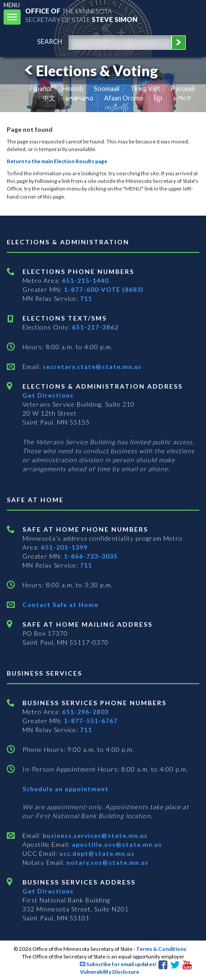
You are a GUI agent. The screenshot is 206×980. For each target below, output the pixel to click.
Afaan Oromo (124, 98)
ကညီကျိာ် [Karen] (117, 107)
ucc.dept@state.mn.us (96, 853)
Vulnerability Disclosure (110, 972)
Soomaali (107, 89)
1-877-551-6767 (91, 721)
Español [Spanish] (40, 89)
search (50, 41)
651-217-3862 (95, 327)
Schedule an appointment (66, 789)
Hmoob (73, 89)
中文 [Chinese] (49, 98)
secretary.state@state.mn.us (91, 366)
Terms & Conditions (161, 949)
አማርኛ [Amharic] (182, 98)
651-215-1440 (85, 280)
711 (86, 298)
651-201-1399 (64, 547)
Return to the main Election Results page (57, 161)
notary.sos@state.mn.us (107, 862)
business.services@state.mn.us (94, 835)
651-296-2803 (85, 712)
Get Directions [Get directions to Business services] (48, 891)
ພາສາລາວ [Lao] (79, 98)
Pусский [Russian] (183, 89)
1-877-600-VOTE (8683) (104, 289)
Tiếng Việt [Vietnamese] (145, 89)
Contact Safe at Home (60, 605)
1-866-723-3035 (91, 556)
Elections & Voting (90, 71)
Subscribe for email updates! (118, 964)
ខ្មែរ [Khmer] (158, 98)
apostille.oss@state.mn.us (116, 844)
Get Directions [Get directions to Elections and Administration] (48, 395)
